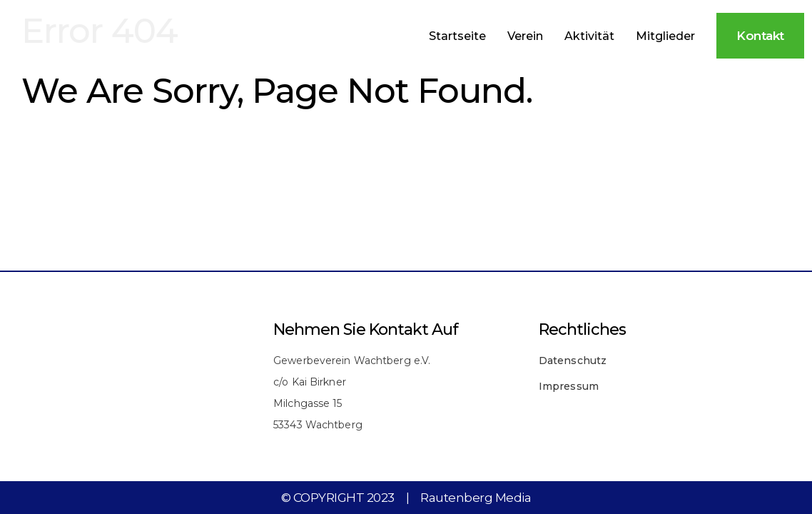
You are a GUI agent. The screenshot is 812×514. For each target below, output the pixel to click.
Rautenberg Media (476, 498)
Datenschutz (573, 361)
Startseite (457, 36)
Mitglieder (665, 36)
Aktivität (589, 36)
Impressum (569, 386)
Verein (525, 36)
